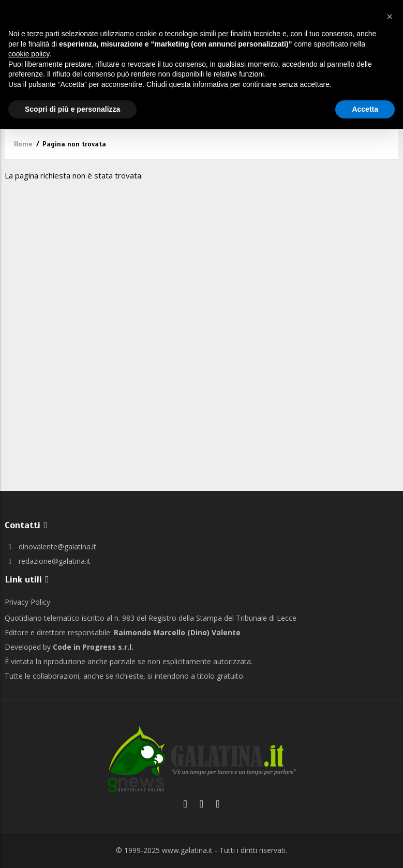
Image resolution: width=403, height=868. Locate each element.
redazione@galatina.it (48, 561)
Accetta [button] (365, 109)
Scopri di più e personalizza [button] (72, 109)
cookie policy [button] (29, 54)
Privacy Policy (27, 602)
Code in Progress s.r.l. (93, 647)
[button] (390, 17)
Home (23, 144)
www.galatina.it (187, 850)
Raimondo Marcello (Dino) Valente (177, 632)
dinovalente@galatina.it (50, 547)
